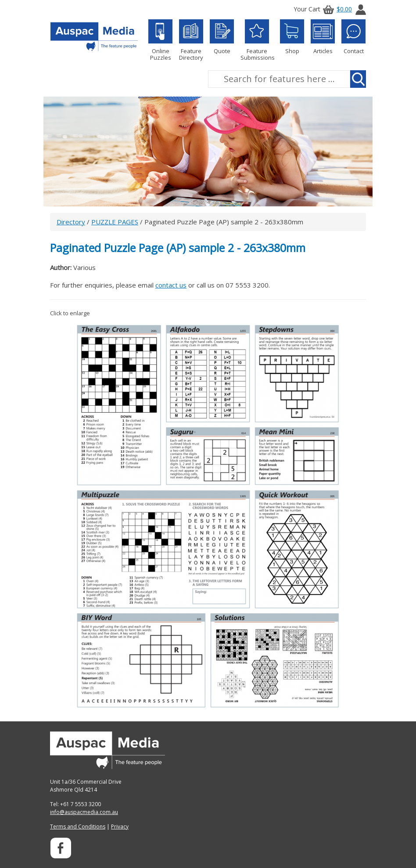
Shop (292, 37)
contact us (171, 285)
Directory (71, 222)
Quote (222, 37)
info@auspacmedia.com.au (84, 812)
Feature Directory (191, 40)
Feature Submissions (257, 40)
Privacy (120, 827)
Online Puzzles (160, 40)
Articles (323, 37)
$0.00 (336, 9)
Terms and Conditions (78, 827)
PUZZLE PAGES (115, 222)
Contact (353, 37)
